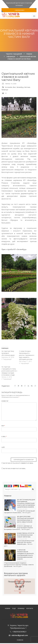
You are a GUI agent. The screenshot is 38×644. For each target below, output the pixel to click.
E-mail (4, 437)
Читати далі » (27, 513)
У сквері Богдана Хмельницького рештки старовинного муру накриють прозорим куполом (27, 355)
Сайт (3, 447)
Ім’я (3, 426)
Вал (14, 87)
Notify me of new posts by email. (15, 469)
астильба (9, 87)
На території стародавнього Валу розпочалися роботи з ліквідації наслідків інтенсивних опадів (9, 371)
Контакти (30, 608)
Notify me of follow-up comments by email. (18, 463)
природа (5, 90)
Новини (8, 608)
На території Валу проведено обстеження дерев (8, 353)
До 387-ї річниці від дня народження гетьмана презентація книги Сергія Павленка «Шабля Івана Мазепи (26, 503)
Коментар (5, 401)
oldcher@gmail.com (20, 635)
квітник (27, 87)
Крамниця (21, 608)
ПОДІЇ (14, 608)
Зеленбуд (20, 87)
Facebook (20, 640)
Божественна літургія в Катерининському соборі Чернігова (26, 535)
